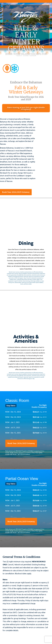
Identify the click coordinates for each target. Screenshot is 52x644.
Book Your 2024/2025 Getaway (16, 192)
